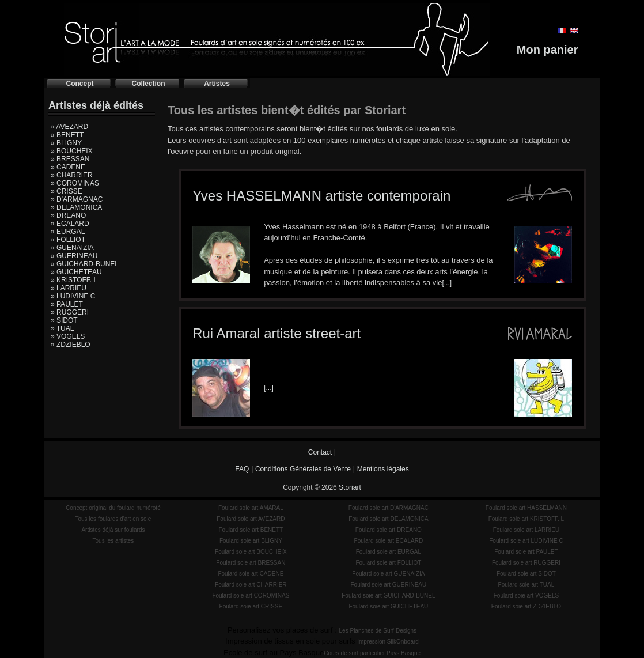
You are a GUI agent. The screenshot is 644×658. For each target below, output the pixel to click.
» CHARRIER (72, 175)
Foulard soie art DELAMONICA (388, 519)
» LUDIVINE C (73, 296)
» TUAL (62, 328)
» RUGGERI (70, 312)
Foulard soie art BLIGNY (251, 541)
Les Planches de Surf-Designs (378, 631)
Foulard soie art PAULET (526, 552)
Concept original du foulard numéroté (113, 508)
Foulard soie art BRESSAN (251, 563)
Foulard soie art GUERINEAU (389, 585)
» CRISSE (67, 191)
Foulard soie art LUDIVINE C (526, 541)
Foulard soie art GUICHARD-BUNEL (388, 595)
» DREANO (68, 215)
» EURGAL (68, 232)
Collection (148, 84)
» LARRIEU (69, 288)
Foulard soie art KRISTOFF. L (526, 519)
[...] (447, 283)
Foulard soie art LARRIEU (526, 530)
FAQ (242, 469)
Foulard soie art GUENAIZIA (388, 574)
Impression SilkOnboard (388, 642)
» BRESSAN (70, 159)
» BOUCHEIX (72, 151)
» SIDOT (64, 320)
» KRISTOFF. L (74, 280)
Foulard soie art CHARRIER (251, 585)
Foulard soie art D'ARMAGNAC (389, 508)
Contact (320, 452)
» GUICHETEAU (76, 272)
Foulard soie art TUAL (526, 585)
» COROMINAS (75, 183)
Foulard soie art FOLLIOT (388, 563)
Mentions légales (383, 469)
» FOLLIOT (68, 240)
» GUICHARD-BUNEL (85, 264)
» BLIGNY (66, 143)
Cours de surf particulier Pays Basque (372, 653)
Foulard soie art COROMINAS (251, 595)
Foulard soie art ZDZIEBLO (526, 606)
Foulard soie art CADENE (251, 574)
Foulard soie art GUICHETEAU (388, 606)
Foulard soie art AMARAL (251, 508)
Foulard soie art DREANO (389, 530)
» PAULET (67, 304)
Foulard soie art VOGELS (526, 595)
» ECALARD (70, 224)
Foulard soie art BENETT (251, 530)
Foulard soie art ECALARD (389, 541)
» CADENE (68, 167)
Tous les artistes (113, 541)
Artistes (217, 84)
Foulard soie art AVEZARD (251, 519)
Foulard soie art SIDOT (526, 574)
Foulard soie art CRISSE (251, 606)
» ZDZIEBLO (71, 345)
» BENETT (67, 135)
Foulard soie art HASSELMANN (526, 508)
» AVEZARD (69, 127)
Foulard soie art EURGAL (389, 552)
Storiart (350, 487)
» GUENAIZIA (72, 248)
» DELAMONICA (76, 207)
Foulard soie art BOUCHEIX (251, 552)
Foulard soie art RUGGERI (526, 563)
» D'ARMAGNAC (77, 199)
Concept (80, 84)
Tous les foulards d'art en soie (113, 519)
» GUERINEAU (74, 256)
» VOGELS (68, 336)
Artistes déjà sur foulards (113, 530)
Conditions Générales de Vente (303, 469)
